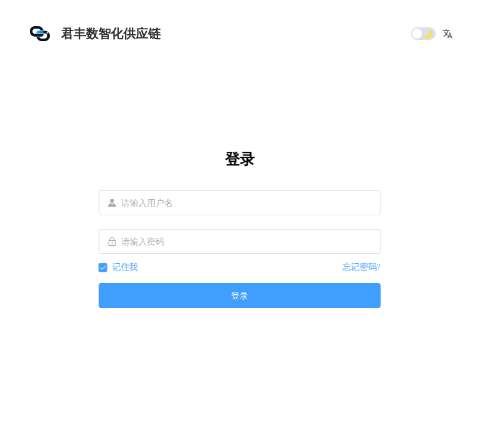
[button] (448, 34)
